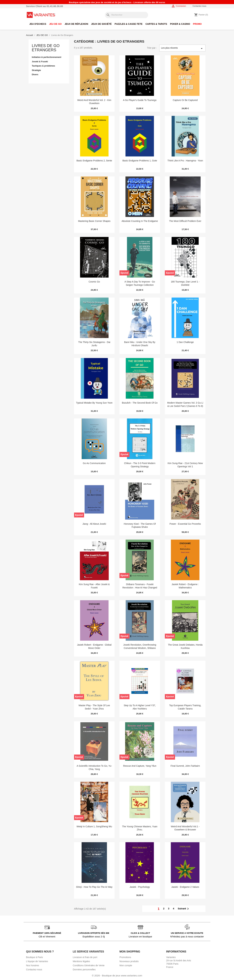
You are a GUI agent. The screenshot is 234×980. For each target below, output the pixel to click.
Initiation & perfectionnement (47, 57)
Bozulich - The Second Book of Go (140, 403)
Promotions (125, 957)
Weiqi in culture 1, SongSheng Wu (94, 826)
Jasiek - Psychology (140, 887)
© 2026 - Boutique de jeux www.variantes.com (117, 975)
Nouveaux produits (129, 961)
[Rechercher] (127, 15)
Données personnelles (84, 970)
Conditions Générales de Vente (89, 965)
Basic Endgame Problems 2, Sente (94, 161)
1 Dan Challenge (185, 342)
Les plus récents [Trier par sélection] (182, 49)
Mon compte (126, 965)
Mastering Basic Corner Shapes (94, 221)
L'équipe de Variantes (37, 961)
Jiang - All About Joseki (94, 524)
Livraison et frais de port (85, 957)
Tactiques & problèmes (43, 66)
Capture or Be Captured (185, 100)
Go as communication (94, 463)
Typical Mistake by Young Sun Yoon (94, 403)
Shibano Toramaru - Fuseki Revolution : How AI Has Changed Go (140, 588)
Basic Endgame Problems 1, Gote (140, 161)
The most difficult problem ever (185, 221)
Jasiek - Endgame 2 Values (185, 887)
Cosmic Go (94, 282)
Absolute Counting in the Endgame (140, 221)
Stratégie (36, 70)
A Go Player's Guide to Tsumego (140, 100)
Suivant (184, 909)
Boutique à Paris (34, 957)
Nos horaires (33, 965)
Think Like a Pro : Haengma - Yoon (185, 161)
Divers (35, 74)
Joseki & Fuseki (40, 62)
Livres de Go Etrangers (46, 48)
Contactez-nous (199, 6)
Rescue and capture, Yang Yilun (140, 766)
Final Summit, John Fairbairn (185, 766)
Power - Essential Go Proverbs (185, 524)
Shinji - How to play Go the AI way (94, 887)
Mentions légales (81, 961)
